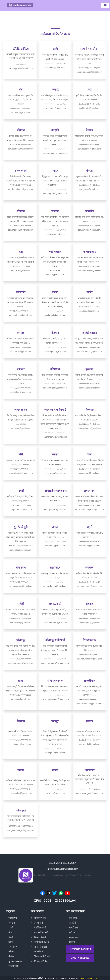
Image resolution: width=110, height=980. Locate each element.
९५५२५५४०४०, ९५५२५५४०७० (21, 789)
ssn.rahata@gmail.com (55, 546)
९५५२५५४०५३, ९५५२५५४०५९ (21, 108)
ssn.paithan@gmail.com (89, 473)
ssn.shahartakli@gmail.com (55, 622)
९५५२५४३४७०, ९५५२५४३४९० (89, 144)
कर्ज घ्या (72, 932)
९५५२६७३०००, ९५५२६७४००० (89, 654)
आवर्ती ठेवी (73, 928)
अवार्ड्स (12, 923)
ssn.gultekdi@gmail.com (21, 550)
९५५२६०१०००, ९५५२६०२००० (21, 311)
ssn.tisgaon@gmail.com (21, 744)
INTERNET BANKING (80, 949)
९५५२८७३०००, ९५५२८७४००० (89, 505)
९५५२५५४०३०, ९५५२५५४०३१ (89, 582)
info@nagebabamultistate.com (62, 869)
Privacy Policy (41, 961)
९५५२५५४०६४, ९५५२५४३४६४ (21, 144)
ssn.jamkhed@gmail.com (89, 230)
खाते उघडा (73, 918)
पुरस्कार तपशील (15, 961)
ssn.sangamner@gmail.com (89, 586)
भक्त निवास (13, 966)
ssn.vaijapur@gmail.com (55, 753)
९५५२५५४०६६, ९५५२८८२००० (21, 582)
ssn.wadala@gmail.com (89, 744)
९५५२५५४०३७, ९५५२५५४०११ (55, 469)
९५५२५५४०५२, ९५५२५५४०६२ (89, 307)
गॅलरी (11, 937)
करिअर (11, 952)
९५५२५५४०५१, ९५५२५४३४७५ (55, 505)
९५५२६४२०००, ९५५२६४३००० (89, 185)
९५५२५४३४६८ (21, 424)
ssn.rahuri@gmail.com (89, 546)
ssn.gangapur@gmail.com (55, 194)
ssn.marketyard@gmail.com (55, 437)
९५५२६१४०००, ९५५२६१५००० (55, 582)
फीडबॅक (72, 942)
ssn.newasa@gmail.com (55, 473)
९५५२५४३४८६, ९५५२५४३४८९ (55, 230)
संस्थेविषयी (13, 918)
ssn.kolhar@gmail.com (21, 392)
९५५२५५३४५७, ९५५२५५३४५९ (55, 104)
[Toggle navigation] (105, 5)
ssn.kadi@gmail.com (55, 275)
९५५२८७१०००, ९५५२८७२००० (55, 347)
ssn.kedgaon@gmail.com (55, 352)
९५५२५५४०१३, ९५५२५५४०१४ (55, 659)
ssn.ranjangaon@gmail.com (21, 586)
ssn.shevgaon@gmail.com (89, 622)
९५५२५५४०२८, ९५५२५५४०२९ (89, 347)
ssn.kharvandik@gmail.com (89, 352)
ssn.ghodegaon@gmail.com (21, 230)
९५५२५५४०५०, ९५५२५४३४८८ (55, 433)
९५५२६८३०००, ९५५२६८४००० (21, 469)
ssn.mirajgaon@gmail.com (89, 428)
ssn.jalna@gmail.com (55, 234)
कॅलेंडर (11, 956)
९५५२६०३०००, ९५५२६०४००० (55, 311)
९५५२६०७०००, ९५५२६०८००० (89, 469)
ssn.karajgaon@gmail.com (21, 315)
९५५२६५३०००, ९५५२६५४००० (55, 618)
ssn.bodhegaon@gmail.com (21, 149)
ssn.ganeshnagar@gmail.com (21, 830)
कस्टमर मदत (74, 937)
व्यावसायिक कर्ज (41, 932)
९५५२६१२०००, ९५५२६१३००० (55, 541)
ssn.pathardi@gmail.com (21, 509)
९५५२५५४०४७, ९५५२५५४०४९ (21, 659)
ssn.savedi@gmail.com (21, 622)
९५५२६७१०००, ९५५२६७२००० (21, 347)
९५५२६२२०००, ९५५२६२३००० (55, 149)
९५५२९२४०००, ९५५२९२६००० (89, 699)
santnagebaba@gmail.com (21, 68)
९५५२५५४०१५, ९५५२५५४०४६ (21, 505)
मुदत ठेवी (72, 923)
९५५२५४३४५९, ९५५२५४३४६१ (55, 748)
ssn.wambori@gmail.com (21, 793)
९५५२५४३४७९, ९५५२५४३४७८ (21, 388)
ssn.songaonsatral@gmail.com (55, 699)
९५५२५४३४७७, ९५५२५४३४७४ (55, 383)
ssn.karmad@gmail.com (21, 352)
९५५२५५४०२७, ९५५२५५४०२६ (89, 266)
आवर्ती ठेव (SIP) (41, 942)
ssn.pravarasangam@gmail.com (89, 509)
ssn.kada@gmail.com (21, 270)
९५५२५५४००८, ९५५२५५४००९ (89, 618)
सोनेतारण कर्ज (40, 918)
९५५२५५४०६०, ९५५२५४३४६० (55, 189)
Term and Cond (42, 956)
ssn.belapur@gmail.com (55, 108)
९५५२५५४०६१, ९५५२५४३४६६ (89, 226)
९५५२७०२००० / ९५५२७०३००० (89, 789)
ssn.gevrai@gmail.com (89, 189)
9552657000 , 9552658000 (21, 826)
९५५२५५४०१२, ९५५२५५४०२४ (89, 104)
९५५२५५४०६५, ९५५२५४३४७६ (21, 618)
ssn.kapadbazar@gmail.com (89, 270)
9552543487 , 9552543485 (21, 546)
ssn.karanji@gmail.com (55, 315)
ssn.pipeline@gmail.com (55, 509)
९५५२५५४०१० (21, 64)
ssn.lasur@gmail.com (21, 428)
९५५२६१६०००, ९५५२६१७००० (55, 789)
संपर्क (11, 928)
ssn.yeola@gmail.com (55, 793)
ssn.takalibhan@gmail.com (89, 704)
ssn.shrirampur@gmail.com (21, 663)
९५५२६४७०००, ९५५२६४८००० (21, 226)
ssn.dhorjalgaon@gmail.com (21, 189)
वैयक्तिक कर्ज (40, 928)
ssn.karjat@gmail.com (89, 311)
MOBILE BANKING (80, 958)
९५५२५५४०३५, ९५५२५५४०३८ (89, 383)
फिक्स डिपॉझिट (41, 937)
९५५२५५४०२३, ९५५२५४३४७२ (55, 63)
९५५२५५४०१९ (55, 270)
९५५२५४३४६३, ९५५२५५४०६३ (21, 185)
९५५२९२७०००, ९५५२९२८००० (55, 695)
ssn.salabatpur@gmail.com (55, 586)
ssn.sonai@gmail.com (21, 699)
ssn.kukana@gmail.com (89, 388)
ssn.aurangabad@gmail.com (89, 72)
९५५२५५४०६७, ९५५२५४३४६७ (21, 695)
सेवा (10, 932)
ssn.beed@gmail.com (21, 113)
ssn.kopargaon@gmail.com (55, 388)
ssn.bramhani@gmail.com (55, 153)
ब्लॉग (11, 942)
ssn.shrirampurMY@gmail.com (55, 663)
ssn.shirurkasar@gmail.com (89, 659)
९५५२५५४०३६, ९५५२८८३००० (89, 68)
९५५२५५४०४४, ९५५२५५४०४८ (89, 541)
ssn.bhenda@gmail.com (89, 108)
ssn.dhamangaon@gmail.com (89, 793)
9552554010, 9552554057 (63, 863)
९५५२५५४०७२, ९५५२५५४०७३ (21, 740)
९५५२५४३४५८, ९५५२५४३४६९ (21, 266)
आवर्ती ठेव (39, 952)
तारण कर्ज (39, 923)
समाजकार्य (13, 947)
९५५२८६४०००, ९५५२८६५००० (89, 424)
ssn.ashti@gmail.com (55, 68)
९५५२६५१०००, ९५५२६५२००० (89, 740)
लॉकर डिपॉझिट (41, 947)
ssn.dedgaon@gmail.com (89, 149)
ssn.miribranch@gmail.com (21, 473)
